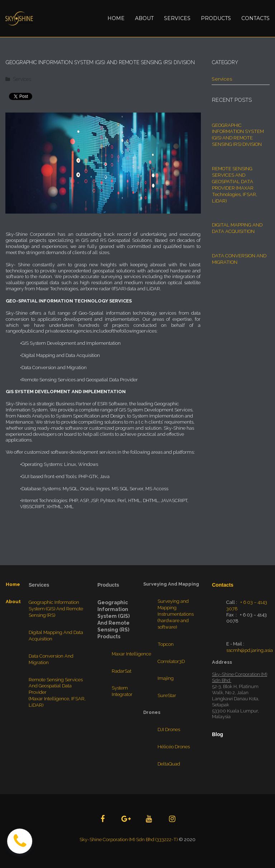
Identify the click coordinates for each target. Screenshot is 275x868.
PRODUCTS (216, 18)
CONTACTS (255, 18)
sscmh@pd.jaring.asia (250, 653)
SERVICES (177, 18)
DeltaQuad (169, 764)
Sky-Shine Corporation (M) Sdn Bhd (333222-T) (129, 840)
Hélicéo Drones (173, 747)
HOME (116, 18)
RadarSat (122, 674)
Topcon (165, 646)
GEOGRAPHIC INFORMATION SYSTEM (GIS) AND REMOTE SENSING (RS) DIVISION (237, 134)
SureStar (167, 697)
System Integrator (122, 694)
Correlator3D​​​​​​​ (171, 663)
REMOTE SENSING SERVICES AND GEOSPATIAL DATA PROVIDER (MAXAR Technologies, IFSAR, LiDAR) (234, 182)
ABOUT (144, 18)
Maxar (119, 657)
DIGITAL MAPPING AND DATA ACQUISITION (237, 224)
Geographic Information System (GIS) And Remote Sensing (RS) (56, 612)
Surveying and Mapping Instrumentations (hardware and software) (176, 617)
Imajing (166, 680)
